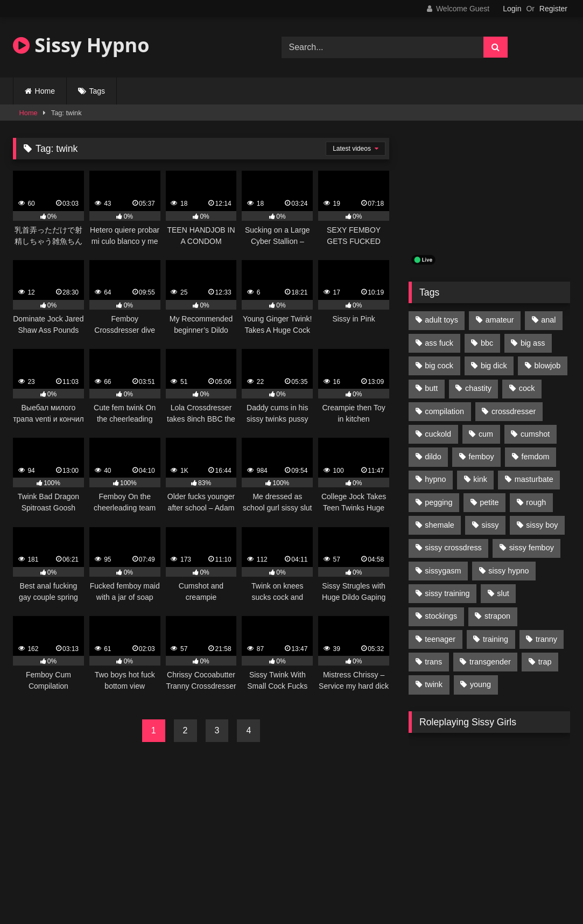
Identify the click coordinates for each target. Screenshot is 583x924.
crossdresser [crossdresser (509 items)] (514, 411)
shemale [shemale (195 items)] (439, 525)
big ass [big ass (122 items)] (533, 343)
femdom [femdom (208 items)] (536, 457)
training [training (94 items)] (496, 639)
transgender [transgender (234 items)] (490, 662)
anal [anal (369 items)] (548, 320)
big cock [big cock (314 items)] (439, 366)
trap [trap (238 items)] (545, 662)
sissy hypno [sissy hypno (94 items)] (508, 571)
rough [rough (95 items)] (536, 502)
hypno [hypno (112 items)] (435, 479)
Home (45, 91)
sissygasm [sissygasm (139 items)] (443, 571)
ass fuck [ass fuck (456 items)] (439, 343)
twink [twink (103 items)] (434, 684)
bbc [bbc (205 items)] (487, 343)
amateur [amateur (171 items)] (500, 320)
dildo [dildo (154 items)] (433, 457)
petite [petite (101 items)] (489, 502)
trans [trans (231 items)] (433, 662)
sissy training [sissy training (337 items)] (447, 593)
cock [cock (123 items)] (527, 388)
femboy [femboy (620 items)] (482, 457)
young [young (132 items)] (480, 684)
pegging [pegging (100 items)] (438, 502)
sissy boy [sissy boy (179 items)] (542, 525)
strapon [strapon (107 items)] (497, 616)
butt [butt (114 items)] (431, 388)
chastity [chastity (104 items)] (478, 388)
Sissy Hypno (81, 45)
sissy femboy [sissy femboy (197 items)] (532, 548)
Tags (97, 91)
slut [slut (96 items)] (503, 593)
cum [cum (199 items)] (486, 434)
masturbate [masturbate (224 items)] (534, 479)
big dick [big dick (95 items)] (494, 366)
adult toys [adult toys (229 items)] (441, 320)
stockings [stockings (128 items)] (441, 616)
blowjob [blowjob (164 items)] (548, 366)
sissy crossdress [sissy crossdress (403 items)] (453, 548)
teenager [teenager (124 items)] (440, 639)
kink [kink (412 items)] (480, 479)
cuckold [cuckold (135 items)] (438, 434)
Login (512, 9)
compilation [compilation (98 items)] (444, 411)
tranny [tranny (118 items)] (546, 639)
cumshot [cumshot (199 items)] (535, 434)
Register (553, 9)
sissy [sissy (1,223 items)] (490, 525)
